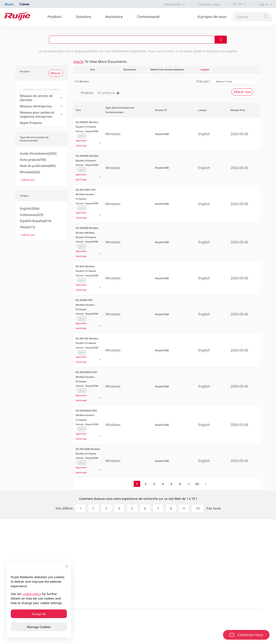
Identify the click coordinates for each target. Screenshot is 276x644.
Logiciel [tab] (205, 69)
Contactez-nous (209, 4)
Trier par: (203, 81)
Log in (264, 4)
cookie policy (32, 594)
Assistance (114, 17)
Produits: (87, 93)
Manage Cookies (39, 627)
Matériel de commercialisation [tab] (167, 69)
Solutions (84, 17)
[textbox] (43, 89)
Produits (54, 17)
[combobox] (43, 89)
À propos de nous (212, 17)
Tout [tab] (92, 69)
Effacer (56, 73)
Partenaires (173, 4)
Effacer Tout (242, 92)
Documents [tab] (130, 69)
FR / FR (238, 4)
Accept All (39, 614)
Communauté (148, 17)
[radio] (79, 508)
